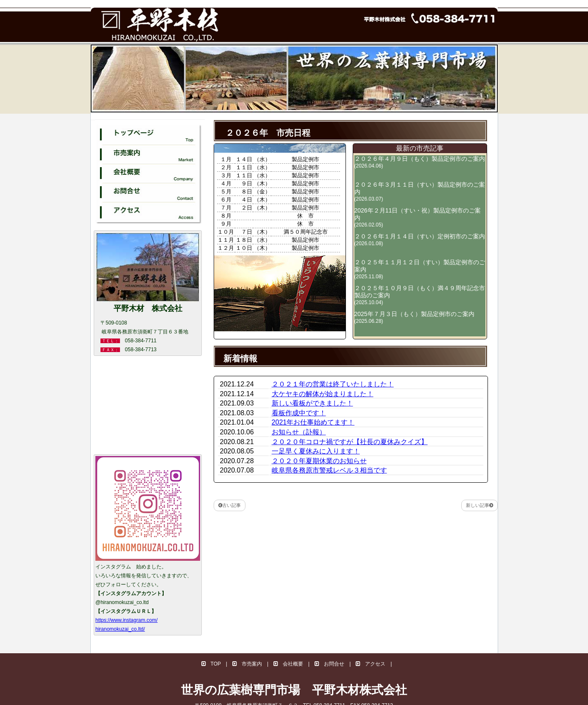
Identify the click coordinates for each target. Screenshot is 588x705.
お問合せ (329, 664)
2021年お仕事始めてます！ (313, 422)
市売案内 (247, 664)
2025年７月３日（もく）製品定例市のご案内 (414, 317)
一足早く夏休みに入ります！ (316, 451)
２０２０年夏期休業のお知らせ (319, 461)
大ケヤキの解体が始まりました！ (323, 394)
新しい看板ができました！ (312, 403)
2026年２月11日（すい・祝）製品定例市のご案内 (418, 217)
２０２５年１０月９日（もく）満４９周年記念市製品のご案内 (420, 295)
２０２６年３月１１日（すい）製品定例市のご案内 (420, 192)
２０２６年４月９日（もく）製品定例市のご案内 (420, 162)
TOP (211, 664)
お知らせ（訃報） (299, 432)
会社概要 (288, 664)
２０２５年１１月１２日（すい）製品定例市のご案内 (420, 269)
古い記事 (230, 505)
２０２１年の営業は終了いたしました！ (333, 384)
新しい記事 (479, 505)
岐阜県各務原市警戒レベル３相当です (329, 470)
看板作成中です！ (299, 413)
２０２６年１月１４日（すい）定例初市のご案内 (420, 240)
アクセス (371, 664)
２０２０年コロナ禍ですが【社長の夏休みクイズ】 (350, 442)
